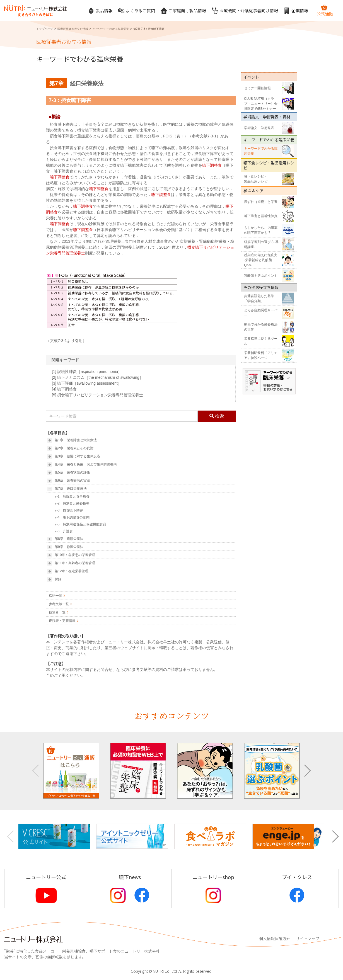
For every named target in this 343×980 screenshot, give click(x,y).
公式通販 (325, 10)
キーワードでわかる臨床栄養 (111, 29)
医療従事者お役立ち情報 (73, 29)
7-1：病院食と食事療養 (72, 496)
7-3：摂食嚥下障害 (69, 510)
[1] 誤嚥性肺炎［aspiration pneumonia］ (87, 372)
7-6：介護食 (64, 531)
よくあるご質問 (137, 11)
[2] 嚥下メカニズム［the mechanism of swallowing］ (98, 377)
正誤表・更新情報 (62, 621)
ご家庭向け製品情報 (183, 11)
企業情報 (296, 11)
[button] (307, 771)
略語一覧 (55, 596)
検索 (217, 416)
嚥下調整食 (212, 165)
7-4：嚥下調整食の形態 (72, 517)
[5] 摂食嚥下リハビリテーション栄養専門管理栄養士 (97, 395)
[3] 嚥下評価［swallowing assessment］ (87, 383)
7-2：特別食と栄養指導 (72, 503)
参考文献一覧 (59, 604)
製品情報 (100, 11)
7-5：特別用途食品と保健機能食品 (80, 524)
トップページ (45, 29)
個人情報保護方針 (275, 938)
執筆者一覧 (57, 612)
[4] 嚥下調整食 (64, 389)
